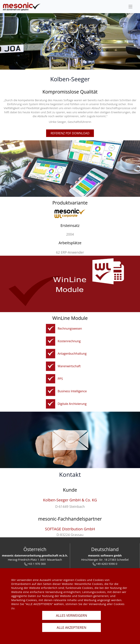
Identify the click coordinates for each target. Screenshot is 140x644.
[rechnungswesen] (51, 329)
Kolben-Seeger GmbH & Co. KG (70, 500)
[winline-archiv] (51, 404)
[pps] (51, 379)
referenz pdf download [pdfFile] (70, 133)
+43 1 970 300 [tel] (35, 564)
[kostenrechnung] (51, 341)
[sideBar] (130, 7)
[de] (22, 7)
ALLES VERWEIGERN (72, 615)
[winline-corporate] (70, 213)
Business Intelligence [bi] (72, 391)
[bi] (51, 391)
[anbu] (51, 354)
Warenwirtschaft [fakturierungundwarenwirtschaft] (69, 366)
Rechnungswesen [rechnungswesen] (70, 328)
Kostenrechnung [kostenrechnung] (69, 341)
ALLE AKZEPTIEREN (72, 627)
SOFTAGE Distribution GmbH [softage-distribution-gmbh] (70, 529)
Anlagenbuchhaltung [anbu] (72, 354)
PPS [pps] (60, 379)
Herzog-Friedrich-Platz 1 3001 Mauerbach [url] (35, 560)
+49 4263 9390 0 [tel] (105, 564)
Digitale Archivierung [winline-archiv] (72, 404)
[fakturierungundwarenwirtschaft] (51, 366)
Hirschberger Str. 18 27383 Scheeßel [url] (105, 560)
